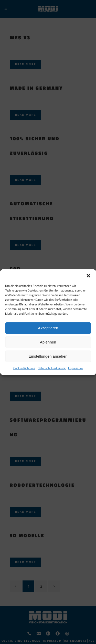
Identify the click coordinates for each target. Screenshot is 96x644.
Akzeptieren (48, 328)
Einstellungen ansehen (48, 356)
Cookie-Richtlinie (24, 368)
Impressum (75, 368)
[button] (88, 276)
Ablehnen (48, 342)
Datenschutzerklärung (52, 368)
